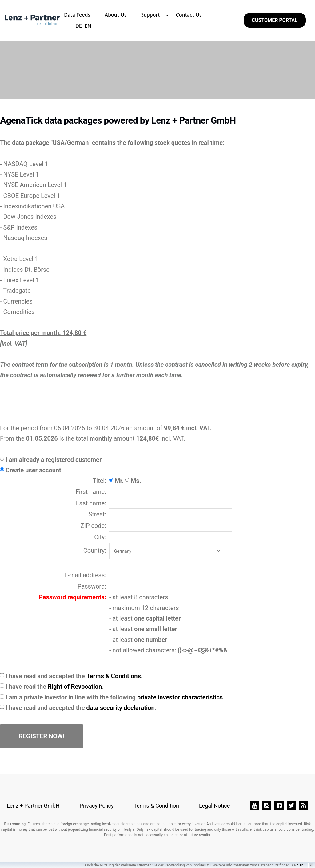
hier (300, 865)
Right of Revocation (75, 687)
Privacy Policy (97, 806)
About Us (116, 15)
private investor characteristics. (181, 697)
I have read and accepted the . (74, 676)
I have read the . (55, 687)
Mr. (119, 481)
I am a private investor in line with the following (115, 697)
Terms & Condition (156, 806)
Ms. (136, 481)
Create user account (33, 470)
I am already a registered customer (54, 460)
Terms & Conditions (114, 676)
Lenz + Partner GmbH (33, 806)
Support (150, 15)
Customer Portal (275, 20)
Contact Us (189, 15)
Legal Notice (214, 806)
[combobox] (171, 551)
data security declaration (121, 708)
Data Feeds (77, 15)
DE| (83, 26)
